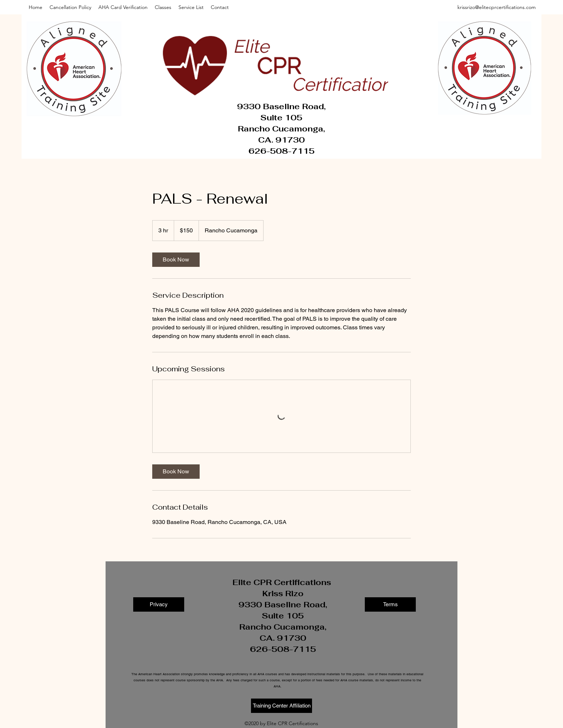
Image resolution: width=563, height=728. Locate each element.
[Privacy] (159, 604)
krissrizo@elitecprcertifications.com (497, 7)
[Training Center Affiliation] (281, 706)
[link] (176, 260)
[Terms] (390, 604)
